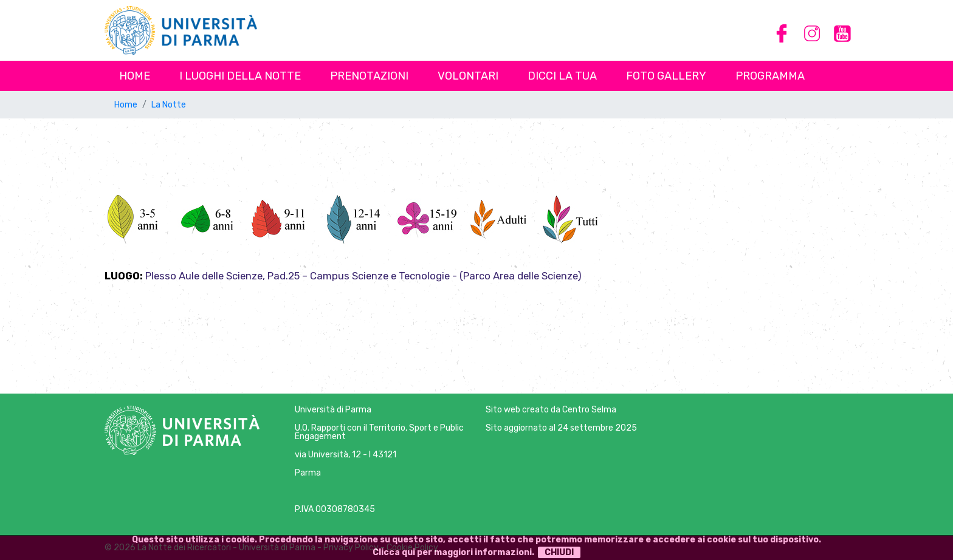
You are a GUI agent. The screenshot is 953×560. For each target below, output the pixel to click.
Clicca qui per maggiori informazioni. (453, 552)
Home (135, 76)
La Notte (169, 105)
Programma (770, 76)
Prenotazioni (369, 76)
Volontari (468, 76)
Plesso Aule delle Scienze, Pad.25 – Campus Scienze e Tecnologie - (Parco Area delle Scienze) (363, 276)
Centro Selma (589, 410)
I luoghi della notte (240, 76)
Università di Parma (333, 410)
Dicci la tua (562, 76)
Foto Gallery (666, 76)
